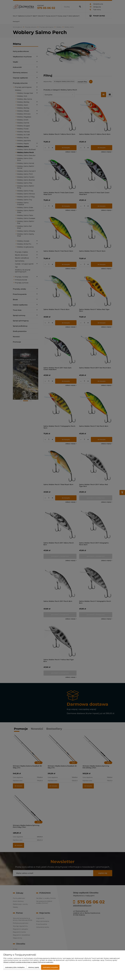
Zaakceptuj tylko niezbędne (15, 967)
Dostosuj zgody (34, 967)
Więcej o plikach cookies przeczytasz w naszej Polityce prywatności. (28, 962)
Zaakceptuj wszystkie (50, 967)
